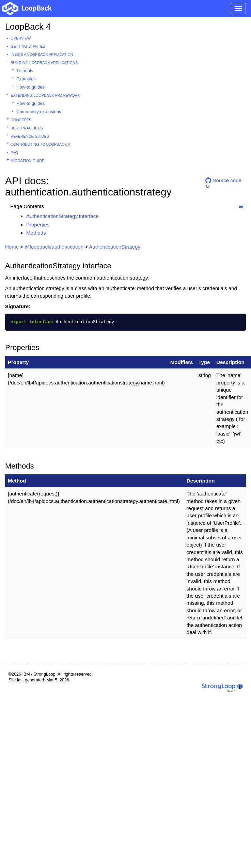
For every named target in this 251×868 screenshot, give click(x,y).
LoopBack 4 (28, 27)
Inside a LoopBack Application (42, 54)
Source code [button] (223, 180)
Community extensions (39, 112)
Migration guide (27, 161)
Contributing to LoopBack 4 (40, 144)
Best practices (27, 128)
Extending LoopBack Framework (45, 95)
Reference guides (30, 136)
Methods (36, 233)
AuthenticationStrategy (115, 247)
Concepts (21, 120)
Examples (26, 79)
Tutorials (25, 71)
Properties (38, 225)
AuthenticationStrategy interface (62, 216)
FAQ (14, 153)
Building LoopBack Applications (44, 63)
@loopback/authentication (54, 247)
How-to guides (30, 87)
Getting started (28, 46)
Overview (21, 38)
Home (12, 247)
